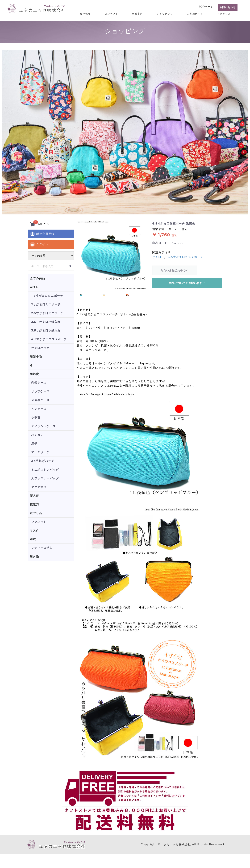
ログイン (39, 244)
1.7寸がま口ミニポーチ (47, 296)
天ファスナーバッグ (45, 478)
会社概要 (96, 12)
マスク (34, 531)
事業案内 (144, 12)
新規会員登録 (42, 234)
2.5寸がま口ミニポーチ (47, 313)
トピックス (225, 12)
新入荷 (34, 496)
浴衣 (33, 539)
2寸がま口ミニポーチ (46, 304)
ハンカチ (37, 435)
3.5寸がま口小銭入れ (46, 331)
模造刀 (34, 504)
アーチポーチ (40, 452)
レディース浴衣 (42, 548)
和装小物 (36, 357)
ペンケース (39, 409)
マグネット (39, 522)
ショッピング (169, 12)
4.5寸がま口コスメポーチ (49, 339)
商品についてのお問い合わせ (187, 283)
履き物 (34, 557)
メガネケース (40, 400)
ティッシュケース (43, 426)
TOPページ (205, 5)
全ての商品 (37, 278)
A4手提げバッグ (43, 461)
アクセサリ (39, 487)
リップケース (40, 391)
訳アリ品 (36, 513)
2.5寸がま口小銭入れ (46, 322)
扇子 (34, 444)
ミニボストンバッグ (45, 470)
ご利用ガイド (198, 12)
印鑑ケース (39, 383)
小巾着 (36, 417)
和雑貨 (34, 374)
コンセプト (120, 12)
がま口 (34, 287)
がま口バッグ (40, 348)
